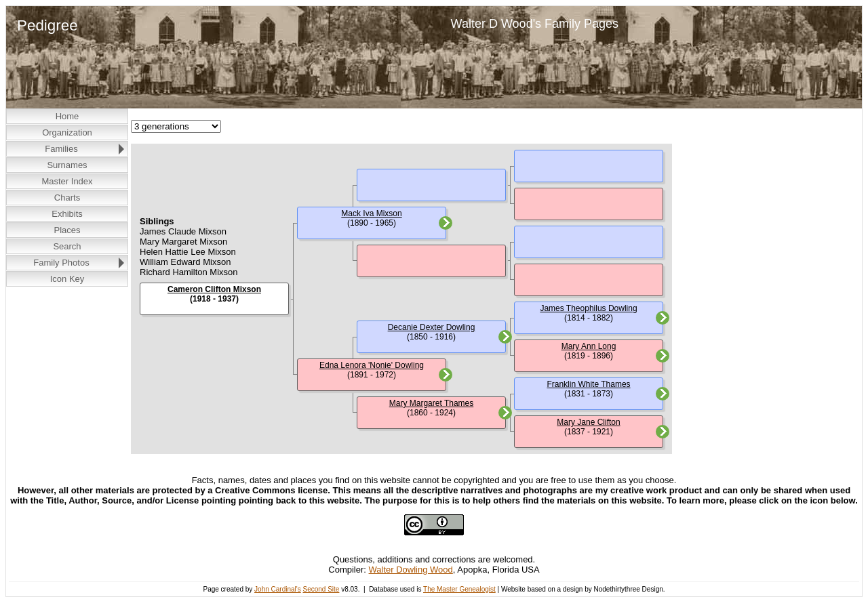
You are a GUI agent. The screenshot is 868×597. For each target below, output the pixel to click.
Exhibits (67, 214)
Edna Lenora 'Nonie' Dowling (372, 365)
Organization (67, 132)
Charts (67, 198)
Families (61, 149)
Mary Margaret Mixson (183, 242)
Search (67, 246)
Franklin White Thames (588, 384)
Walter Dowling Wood (411, 570)
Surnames (67, 165)
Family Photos (61, 263)
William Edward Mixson (185, 262)
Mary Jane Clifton (588, 422)
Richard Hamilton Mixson (189, 272)
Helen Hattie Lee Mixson (188, 252)
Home (67, 116)
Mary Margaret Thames (431, 403)
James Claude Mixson (183, 231)
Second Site (321, 589)
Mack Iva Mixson (371, 213)
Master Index (67, 181)
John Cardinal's (278, 589)
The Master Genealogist (459, 589)
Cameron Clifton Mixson (214, 289)
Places (67, 230)
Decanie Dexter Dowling (432, 327)
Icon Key (67, 279)
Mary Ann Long (589, 346)
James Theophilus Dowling (588, 308)
